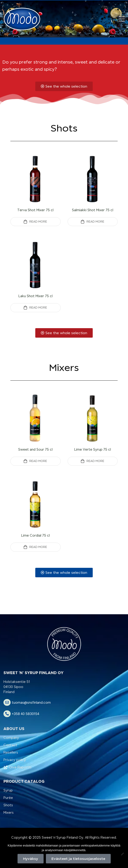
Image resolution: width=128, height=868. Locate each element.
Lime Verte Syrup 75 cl (93, 449)
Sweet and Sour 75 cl (35, 449)
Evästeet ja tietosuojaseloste (78, 859)
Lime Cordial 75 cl (36, 535)
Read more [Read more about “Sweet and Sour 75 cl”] (38, 461)
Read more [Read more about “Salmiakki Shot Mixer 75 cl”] (95, 222)
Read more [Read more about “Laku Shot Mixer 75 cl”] (38, 308)
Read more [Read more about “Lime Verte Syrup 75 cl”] (95, 461)
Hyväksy (31, 859)
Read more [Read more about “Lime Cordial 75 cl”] (38, 547)
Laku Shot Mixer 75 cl (36, 296)
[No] (122, 854)
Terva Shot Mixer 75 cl (35, 210)
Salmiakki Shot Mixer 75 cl (93, 210)
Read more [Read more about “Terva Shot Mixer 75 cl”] (38, 222)
